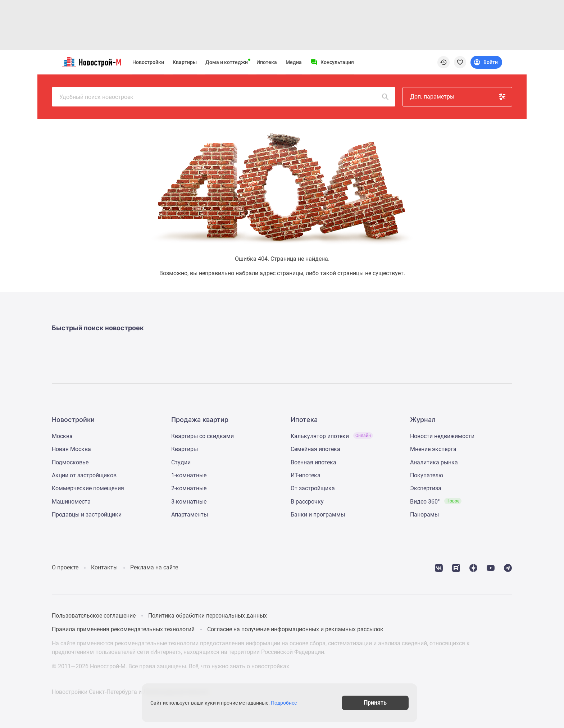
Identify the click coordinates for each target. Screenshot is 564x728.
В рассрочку (307, 502)
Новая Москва (71, 449)
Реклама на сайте (154, 567)
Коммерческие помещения (88, 488)
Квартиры (185, 62)
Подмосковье (70, 462)
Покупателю (427, 475)
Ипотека (267, 62)
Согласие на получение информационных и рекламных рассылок (295, 629)
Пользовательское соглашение (94, 616)
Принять (378, 703)
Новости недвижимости (442, 436)
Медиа (294, 62)
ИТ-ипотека (306, 475)
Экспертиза (426, 488)
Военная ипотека (313, 462)
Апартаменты (190, 515)
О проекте (65, 567)
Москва (62, 436)
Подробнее (286, 703)
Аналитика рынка (434, 462)
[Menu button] (332, 62)
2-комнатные (189, 488)
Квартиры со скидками (203, 436)
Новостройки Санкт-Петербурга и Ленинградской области (130, 692)
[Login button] (486, 62)
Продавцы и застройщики (87, 515)
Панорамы (424, 515)
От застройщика (313, 488)
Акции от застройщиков (84, 475)
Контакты (104, 567)
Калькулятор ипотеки (332, 436)
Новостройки (148, 62)
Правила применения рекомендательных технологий (123, 629)
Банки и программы (318, 515)
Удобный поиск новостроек (224, 97)
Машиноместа (71, 502)
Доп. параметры (458, 97)
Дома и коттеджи (227, 62)
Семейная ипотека (315, 449)
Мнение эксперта (433, 449)
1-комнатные (189, 475)
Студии (181, 462)
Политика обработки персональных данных (208, 616)
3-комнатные (189, 502)
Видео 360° (436, 502)
